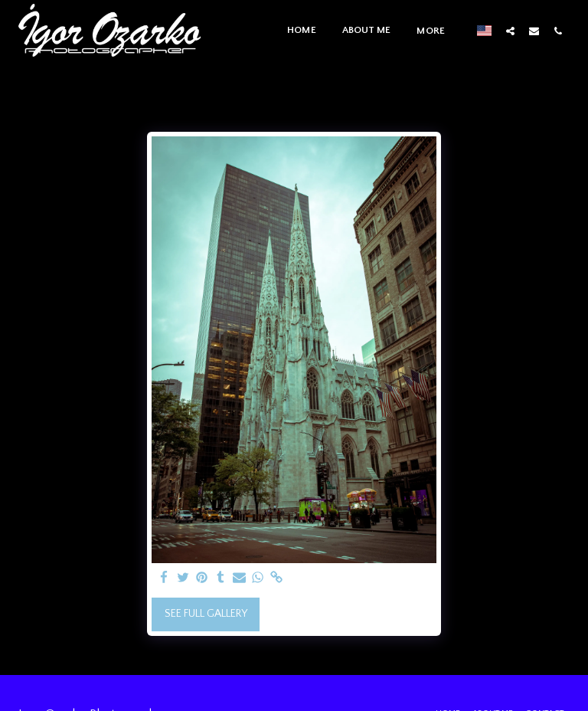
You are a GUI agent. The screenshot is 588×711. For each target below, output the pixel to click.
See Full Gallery (206, 614)
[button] (510, 31)
